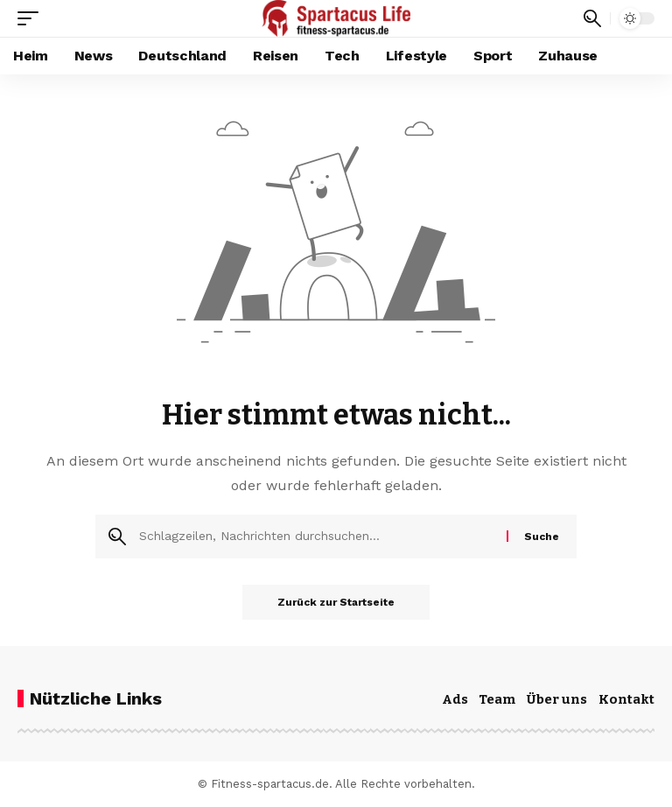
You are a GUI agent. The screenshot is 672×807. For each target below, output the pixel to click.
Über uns (557, 699)
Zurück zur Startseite (336, 602)
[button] (32, 18)
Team (497, 699)
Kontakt (626, 699)
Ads (455, 699)
